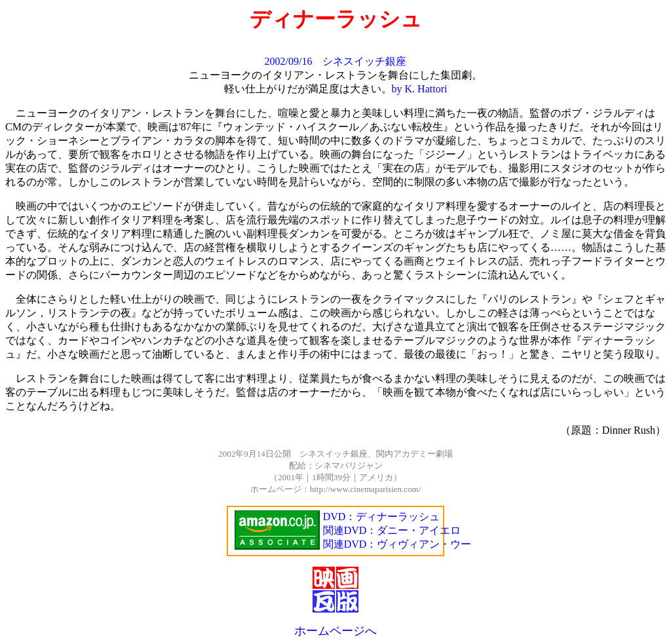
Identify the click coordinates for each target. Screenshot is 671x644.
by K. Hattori (420, 89)
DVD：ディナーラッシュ (382, 517)
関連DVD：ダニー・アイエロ (392, 530)
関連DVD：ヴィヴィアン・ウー (397, 544)
